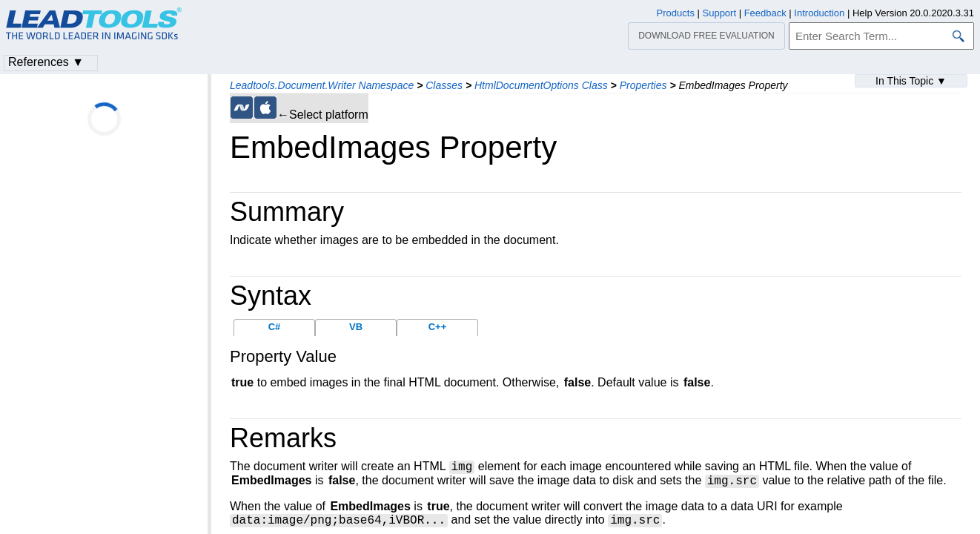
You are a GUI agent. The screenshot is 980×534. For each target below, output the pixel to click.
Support (720, 13)
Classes (444, 85)
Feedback (765, 13)
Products (676, 13)
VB (356, 327)
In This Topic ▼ (911, 81)
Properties (643, 85)
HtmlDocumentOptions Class (541, 85)
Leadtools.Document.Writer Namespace (322, 85)
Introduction (819, 13)
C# (275, 327)
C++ (438, 327)
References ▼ (46, 62)
